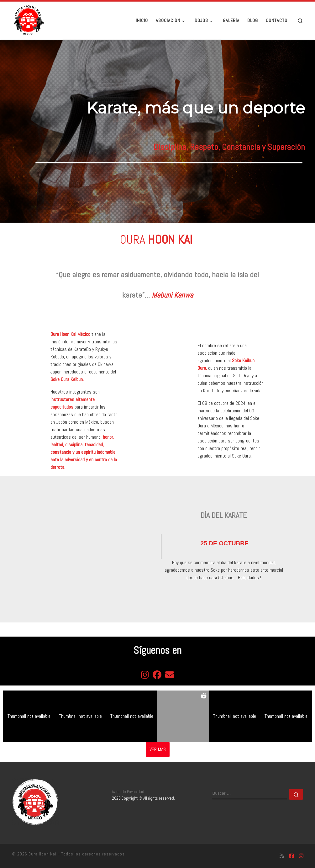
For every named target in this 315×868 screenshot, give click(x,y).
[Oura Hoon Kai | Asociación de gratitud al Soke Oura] (28, 20)
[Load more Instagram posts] (158, 749)
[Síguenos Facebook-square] (291, 856)
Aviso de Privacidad (128, 792)
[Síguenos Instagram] (301, 856)
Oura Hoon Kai (42, 854)
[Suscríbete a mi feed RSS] (282, 856)
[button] (29, 716)
